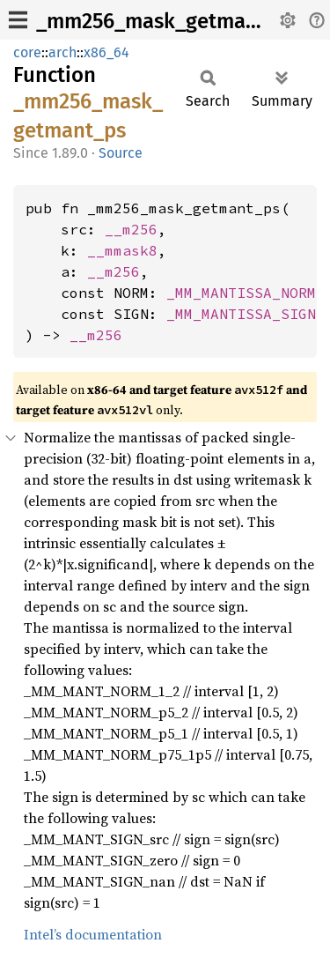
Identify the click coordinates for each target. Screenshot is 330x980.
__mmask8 (122, 250)
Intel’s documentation (93, 934)
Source (121, 153)
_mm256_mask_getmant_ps (167, 21)
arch (62, 52)
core (27, 52)
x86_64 (106, 52)
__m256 (131, 229)
